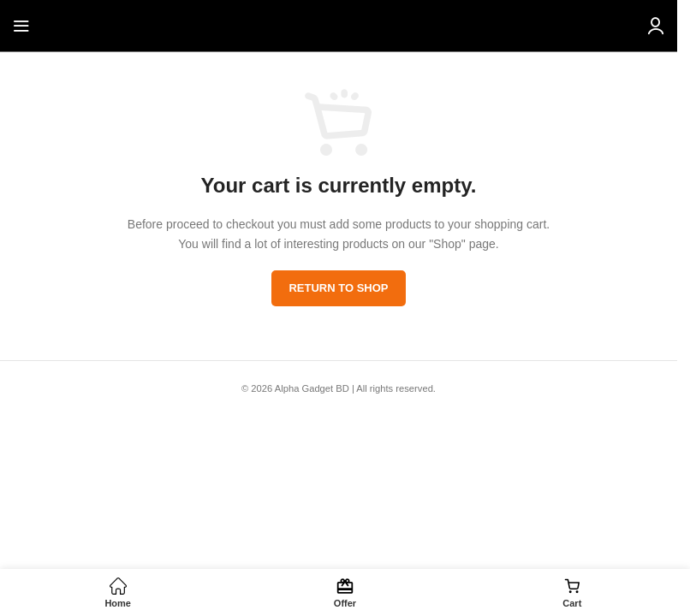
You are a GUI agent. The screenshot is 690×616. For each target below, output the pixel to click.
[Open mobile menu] (21, 26)
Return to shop (338, 288)
